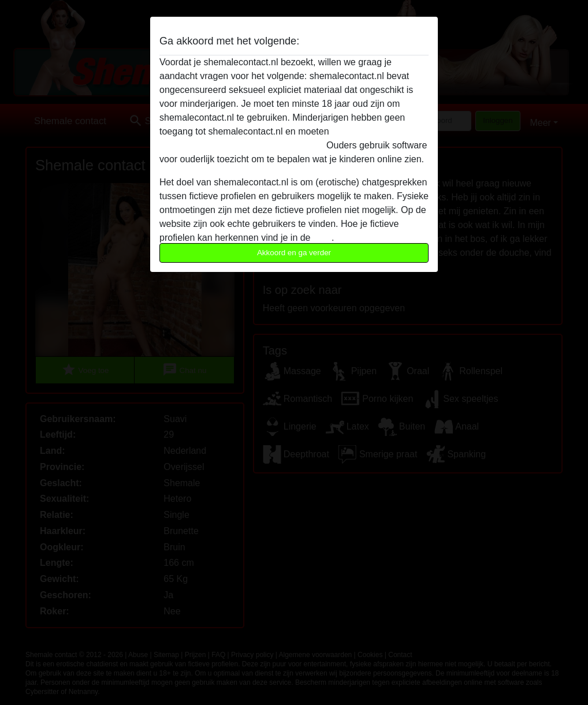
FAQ (322, 238)
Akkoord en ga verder (294, 253)
